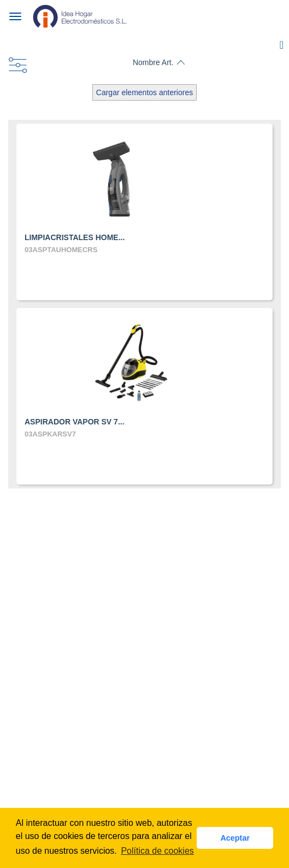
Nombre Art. (153, 62)
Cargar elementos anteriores (144, 92)
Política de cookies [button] (157, 851)
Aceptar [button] (235, 838)
